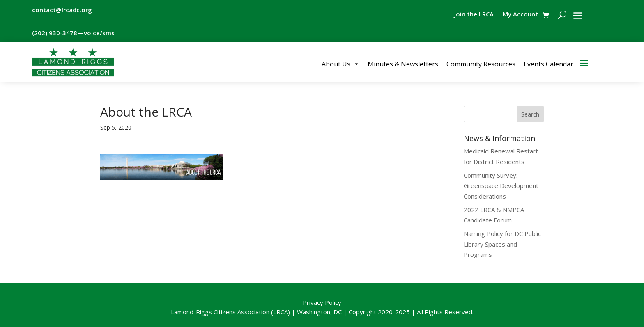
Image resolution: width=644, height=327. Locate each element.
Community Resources (481, 64)
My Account (520, 15)
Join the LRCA (474, 15)
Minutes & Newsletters (403, 64)
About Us (340, 64)
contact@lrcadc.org (62, 10)
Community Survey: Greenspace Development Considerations (501, 186)
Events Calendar (549, 64)
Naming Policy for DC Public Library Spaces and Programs (502, 244)
